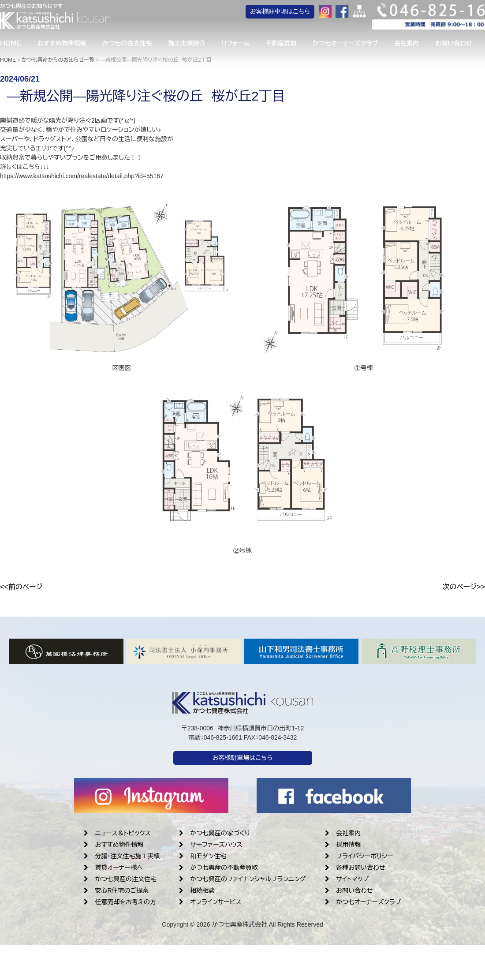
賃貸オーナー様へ (113, 868)
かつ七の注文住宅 (131, 45)
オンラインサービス (210, 902)
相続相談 (197, 890)
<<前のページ (21, 587)
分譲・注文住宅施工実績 (122, 856)
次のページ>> (464, 587)
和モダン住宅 (203, 856)
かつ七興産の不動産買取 (218, 868)
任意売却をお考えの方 (120, 902)
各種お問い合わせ (355, 868)
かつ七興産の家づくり (215, 833)
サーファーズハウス (211, 845)
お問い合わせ (349, 890)
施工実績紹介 (192, 45)
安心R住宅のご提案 (116, 890)
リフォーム (242, 45)
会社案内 (419, 45)
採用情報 (343, 845)
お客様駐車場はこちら (296, 13)
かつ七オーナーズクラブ (356, 45)
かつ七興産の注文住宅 (120, 879)
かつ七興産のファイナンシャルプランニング (242, 879)
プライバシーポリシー (359, 856)
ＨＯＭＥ (11, 45)
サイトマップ (347, 879)
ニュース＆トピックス (117, 833)
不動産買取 (290, 45)
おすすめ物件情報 (64, 45)
